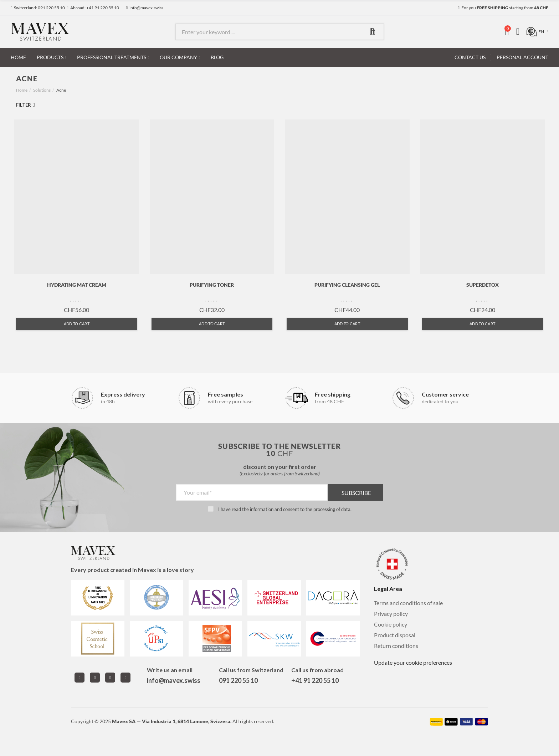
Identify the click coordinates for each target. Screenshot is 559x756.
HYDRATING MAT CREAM (77, 285)
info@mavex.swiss (174, 680)
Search (373, 32)
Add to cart (77, 324)
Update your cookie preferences (413, 662)
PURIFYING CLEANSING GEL (347, 285)
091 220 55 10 (238, 680)
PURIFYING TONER (212, 285)
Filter (24, 105)
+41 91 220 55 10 (315, 680)
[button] (38, 8)
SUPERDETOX (483, 285)
